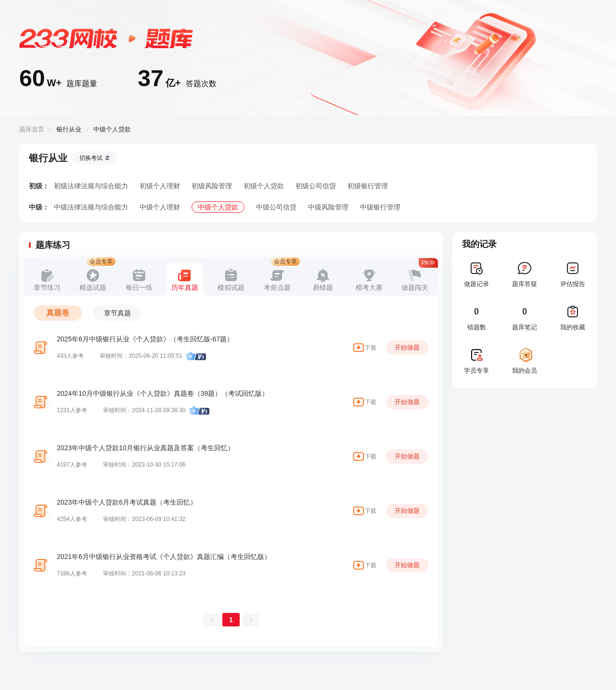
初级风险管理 (212, 186)
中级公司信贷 (276, 207)
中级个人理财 (160, 207)
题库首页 (32, 129)
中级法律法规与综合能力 (91, 207)
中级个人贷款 (218, 207)
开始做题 (407, 347)
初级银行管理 (368, 186)
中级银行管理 (380, 207)
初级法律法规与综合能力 (91, 186)
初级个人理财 (160, 186)
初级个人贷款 (264, 186)
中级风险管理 (328, 207)
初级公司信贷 (316, 186)
